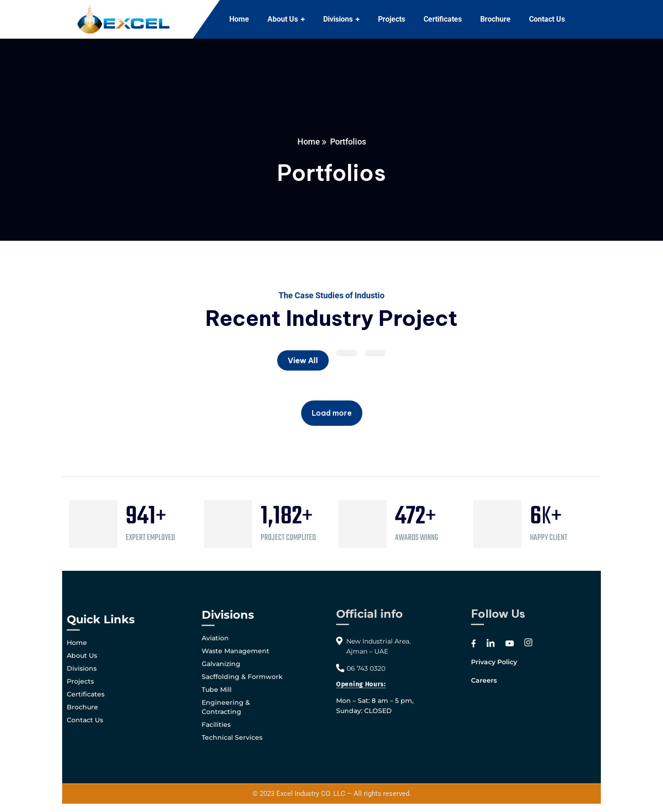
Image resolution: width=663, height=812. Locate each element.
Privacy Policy (494, 662)
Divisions (82, 668)
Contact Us (85, 720)
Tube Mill (217, 690)
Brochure (82, 707)
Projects (80, 681)
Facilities (216, 725)
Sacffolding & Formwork (242, 677)
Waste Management (236, 651)
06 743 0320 (366, 668)
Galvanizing (221, 664)
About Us (82, 655)
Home (309, 142)
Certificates (86, 694)
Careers (484, 680)
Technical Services (232, 737)
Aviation (215, 638)
